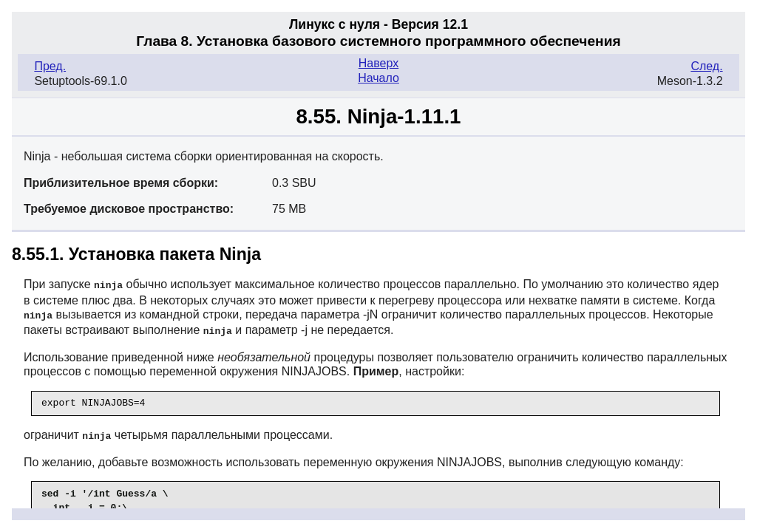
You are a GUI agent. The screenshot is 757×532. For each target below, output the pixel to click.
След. (706, 66)
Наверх (378, 63)
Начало (378, 78)
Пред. (50, 66)
